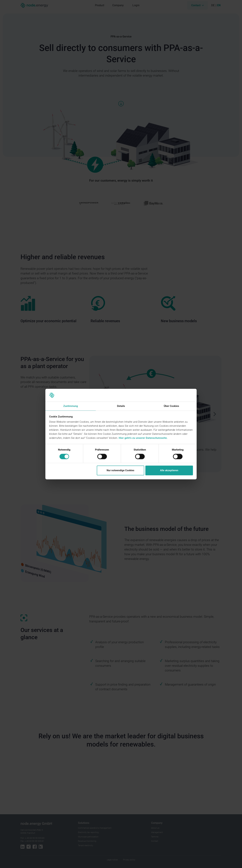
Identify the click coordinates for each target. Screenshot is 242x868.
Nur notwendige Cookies (120, 471)
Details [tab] (121, 406)
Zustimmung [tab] (71, 406)
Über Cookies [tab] (171, 406)
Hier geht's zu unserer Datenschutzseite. (143, 438)
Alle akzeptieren (169, 471)
